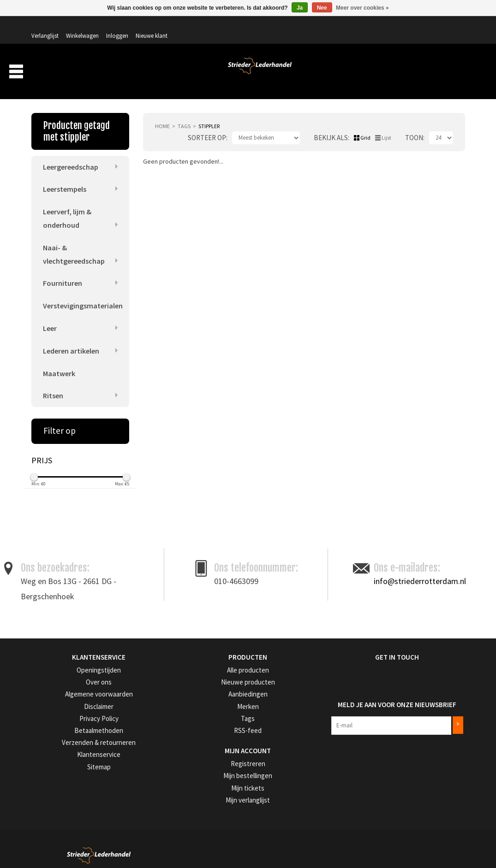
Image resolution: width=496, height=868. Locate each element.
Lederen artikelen (71, 342)
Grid (365, 125)
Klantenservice (49, 743)
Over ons (312, 73)
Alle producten (198, 662)
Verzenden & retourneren (62, 731)
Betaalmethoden (52, 720)
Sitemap (42, 755)
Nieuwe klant (442, 26)
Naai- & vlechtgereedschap (74, 243)
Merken (449, 73)
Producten (264, 73)
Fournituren (63, 273)
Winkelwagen (373, 26)
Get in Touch (351, 649)
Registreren (194, 753)
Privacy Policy (49, 708)
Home (162, 114)
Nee (322, 8)
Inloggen (407, 26)
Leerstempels (65, 177)
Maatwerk (59, 365)
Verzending (355, 73)
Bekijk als (331, 125)
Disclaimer (44, 697)
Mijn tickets (194, 776)
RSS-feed (191, 720)
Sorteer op (207, 125)
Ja (300, 8)
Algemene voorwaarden (61, 685)
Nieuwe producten (203, 673)
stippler (209, 114)
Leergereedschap (71, 154)
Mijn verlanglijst (200, 788)
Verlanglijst (335, 26)
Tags (184, 114)
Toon (414, 125)
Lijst (386, 125)
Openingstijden (50, 662)
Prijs (42, 452)
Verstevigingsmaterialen (83, 295)
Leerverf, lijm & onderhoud (67, 207)
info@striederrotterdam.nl (420, 573)
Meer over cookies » (362, 8)
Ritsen (53, 388)
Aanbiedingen (405, 73)
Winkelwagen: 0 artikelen (430, 46)
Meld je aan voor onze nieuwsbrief (389, 692)
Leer (50, 319)
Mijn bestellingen (201, 765)
